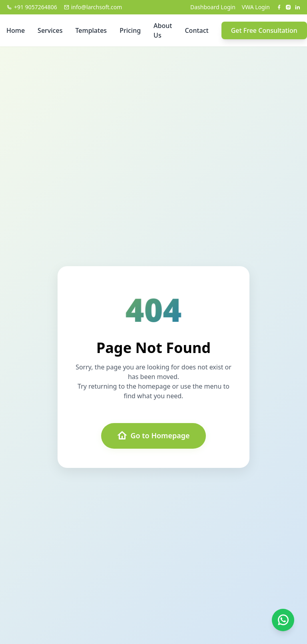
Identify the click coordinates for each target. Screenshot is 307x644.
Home (16, 30)
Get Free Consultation (264, 30)
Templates (91, 30)
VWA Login (256, 7)
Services (50, 30)
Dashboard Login (213, 7)
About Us (163, 30)
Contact (196, 30)
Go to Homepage (153, 436)
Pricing (130, 30)
